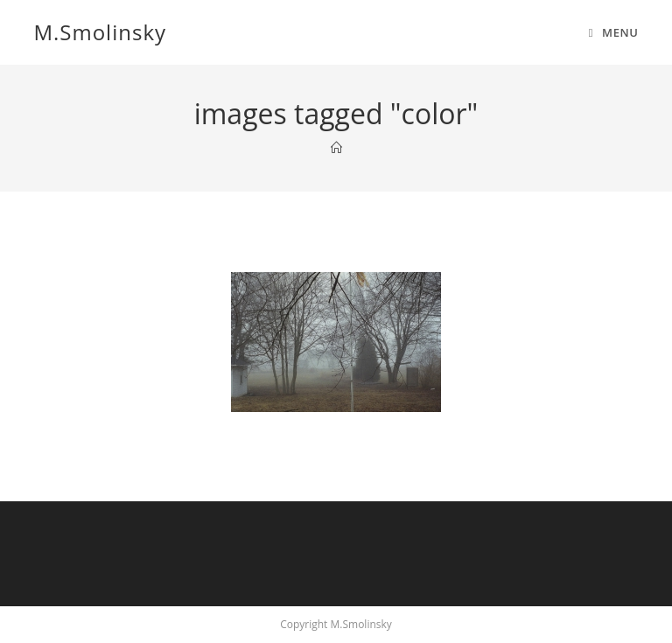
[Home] (336, 148)
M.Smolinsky (100, 32)
